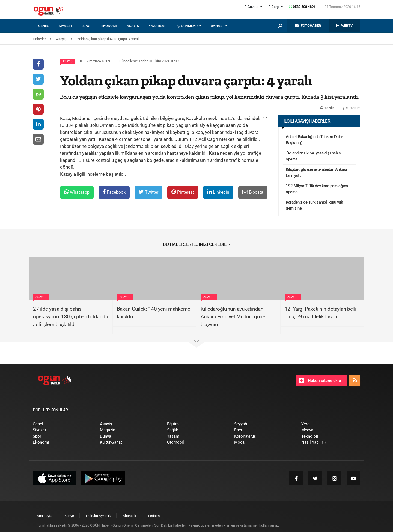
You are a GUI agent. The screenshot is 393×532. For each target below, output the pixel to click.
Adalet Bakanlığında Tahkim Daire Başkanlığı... (314, 140)
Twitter (148, 192)
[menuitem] (48, 26)
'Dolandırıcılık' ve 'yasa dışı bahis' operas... (314, 156)
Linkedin (218, 192)
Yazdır (327, 108)
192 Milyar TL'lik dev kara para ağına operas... (317, 189)
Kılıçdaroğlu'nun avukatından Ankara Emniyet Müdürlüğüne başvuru (233, 317)
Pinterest (183, 192)
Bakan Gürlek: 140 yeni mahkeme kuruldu (154, 313)
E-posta (253, 192)
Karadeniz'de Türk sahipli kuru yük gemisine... (314, 205)
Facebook (114, 192)
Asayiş (68, 61)
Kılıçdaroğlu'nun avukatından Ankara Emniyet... (316, 173)
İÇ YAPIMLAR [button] (187, 26)
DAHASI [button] (218, 26)
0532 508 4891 (302, 7)
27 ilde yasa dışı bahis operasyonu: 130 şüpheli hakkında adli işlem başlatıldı (70, 317)
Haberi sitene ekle (320, 381)
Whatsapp (77, 192)
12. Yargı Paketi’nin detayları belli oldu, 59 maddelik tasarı (321, 313)
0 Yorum (352, 108)
